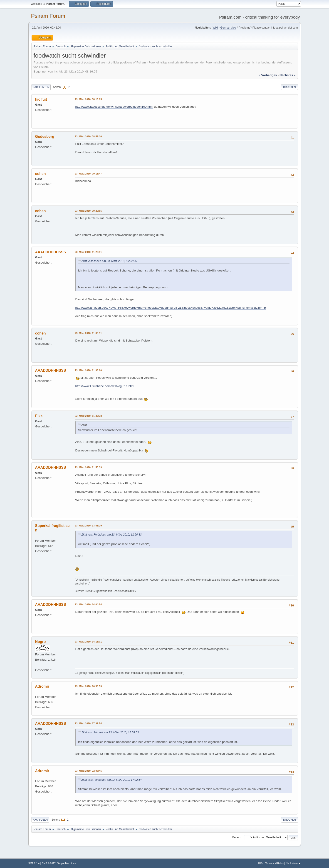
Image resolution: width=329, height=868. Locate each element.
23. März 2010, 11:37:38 (88, 416)
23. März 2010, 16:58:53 (88, 686)
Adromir (42, 686)
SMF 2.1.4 (34, 863)
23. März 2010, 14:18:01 (88, 642)
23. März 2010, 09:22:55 (88, 211)
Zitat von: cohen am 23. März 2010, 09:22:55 (109, 261)
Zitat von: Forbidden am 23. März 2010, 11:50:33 (112, 535)
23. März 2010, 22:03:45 (88, 771)
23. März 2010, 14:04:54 (88, 604)
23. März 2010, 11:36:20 (88, 370)
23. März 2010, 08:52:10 (88, 136)
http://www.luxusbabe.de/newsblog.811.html (105, 386)
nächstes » (287, 75)
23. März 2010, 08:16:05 (88, 99)
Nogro (41, 642)
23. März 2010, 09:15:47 (88, 174)
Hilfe (261, 863)
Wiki (215, 28)
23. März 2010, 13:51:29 (88, 526)
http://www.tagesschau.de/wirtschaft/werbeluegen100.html (114, 107)
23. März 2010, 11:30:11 (88, 333)
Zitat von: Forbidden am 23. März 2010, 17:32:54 (112, 780)
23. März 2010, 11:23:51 (88, 252)
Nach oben (40, 820)
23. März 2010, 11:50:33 (88, 467)
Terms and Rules (274, 863)
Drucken (289, 87)
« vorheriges (268, 75)
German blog (228, 28)
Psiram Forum (48, 16)
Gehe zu (237, 837)
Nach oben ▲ (293, 863)
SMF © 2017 (49, 863)
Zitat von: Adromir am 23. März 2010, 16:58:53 (110, 732)
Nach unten (41, 87)
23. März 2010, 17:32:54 (88, 723)
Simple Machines (66, 863)
